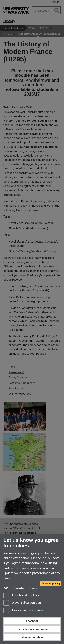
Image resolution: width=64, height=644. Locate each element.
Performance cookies (23, 611)
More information (32, 637)
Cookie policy (51, 583)
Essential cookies (20, 588)
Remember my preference (32, 629)
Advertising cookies (22, 603)
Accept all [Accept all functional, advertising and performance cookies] (32, 621)
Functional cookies (21, 596)
